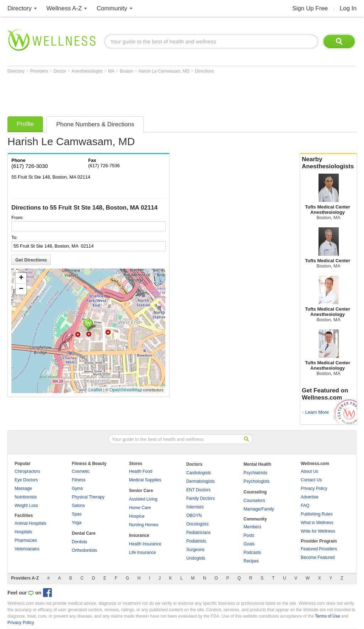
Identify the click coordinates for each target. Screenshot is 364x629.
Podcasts (252, 553)
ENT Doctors (198, 490)
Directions (204, 71)
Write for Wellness (318, 531)
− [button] (21, 289)
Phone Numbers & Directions (95, 124)
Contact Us (311, 480)
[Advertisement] (137, 93)
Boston (127, 71)
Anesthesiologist (88, 71)
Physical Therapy (88, 497)
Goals (249, 544)
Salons (78, 506)
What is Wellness (317, 523)
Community (112, 8)
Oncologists (197, 524)
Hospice (137, 516)
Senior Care (141, 491)
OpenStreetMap (126, 390)
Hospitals (23, 532)
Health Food (141, 471)
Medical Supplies (145, 480)
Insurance (139, 535)
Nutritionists (26, 497)
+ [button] (21, 278)
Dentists (79, 542)
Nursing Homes (144, 525)
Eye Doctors (26, 480)
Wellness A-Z (64, 8)
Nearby (328, 163)
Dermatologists (200, 481)
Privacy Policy (314, 488)
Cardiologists (199, 473)
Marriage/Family (259, 509)
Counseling (255, 492)
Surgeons (195, 550)
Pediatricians (199, 533)
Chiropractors (27, 471)
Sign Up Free (310, 8)
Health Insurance (145, 544)
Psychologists (256, 481)
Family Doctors (200, 498)
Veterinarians (27, 549)
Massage (23, 488)
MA (112, 71)
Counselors (254, 501)
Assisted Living (143, 499)
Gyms (77, 488)
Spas (77, 514)
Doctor (61, 71)
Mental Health (257, 464)
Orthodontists (84, 550)
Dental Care (84, 533)
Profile (25, 124)
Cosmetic (81, 471)
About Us (309, 471)
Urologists (196, 558)
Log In (348, 8)
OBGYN (194, 516)
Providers (39, 71)
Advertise (310, 497)
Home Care (140, 508)
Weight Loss (26, 506)
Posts (249, 535)
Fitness (79, 480)
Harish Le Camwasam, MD (165, 71)
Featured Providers (319, 549)
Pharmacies (26, 540)
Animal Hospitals (30, 523)
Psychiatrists (255, 473)
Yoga (77, 523)
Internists (195, 507)
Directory (20, 8)
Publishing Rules (317, 514)
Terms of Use (328, 616)
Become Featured (318, 557)
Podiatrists (196, 541)
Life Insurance (142, 553)
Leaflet (95, 390)
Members (252, 527)
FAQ (305, 506)
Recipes (251, 561)
